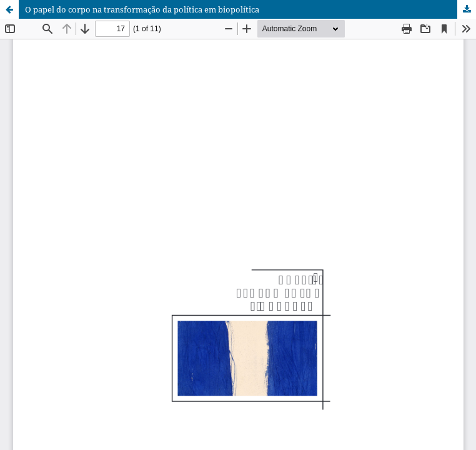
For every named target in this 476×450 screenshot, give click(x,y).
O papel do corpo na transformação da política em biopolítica (142, 9)
